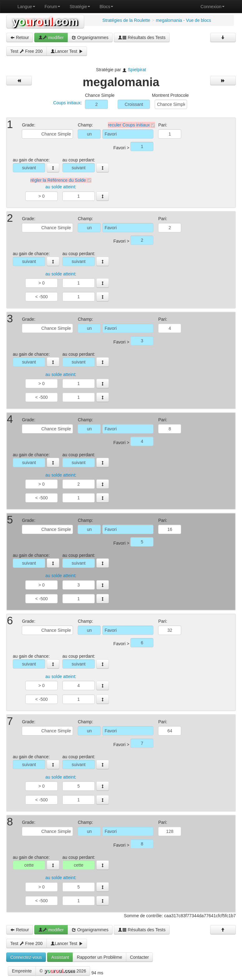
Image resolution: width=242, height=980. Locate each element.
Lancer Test (67, 51)
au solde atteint (60, 187)
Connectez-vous (26, 957)
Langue (26, 7)
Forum (52, 7)
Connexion (213, 7)
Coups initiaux (67, 103)
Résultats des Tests (142, 37)
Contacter (140, 957)
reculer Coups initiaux (129, 125)
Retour (20, 37)
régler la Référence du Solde (58, 180)
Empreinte (22, 971)
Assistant (60, 957)
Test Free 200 (27, 51)
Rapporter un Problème (99, 957)
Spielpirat (137, 70)
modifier (51, 37)
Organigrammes (90, 37)
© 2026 (63, 971)
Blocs (106, 7)
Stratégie (80, 7)
